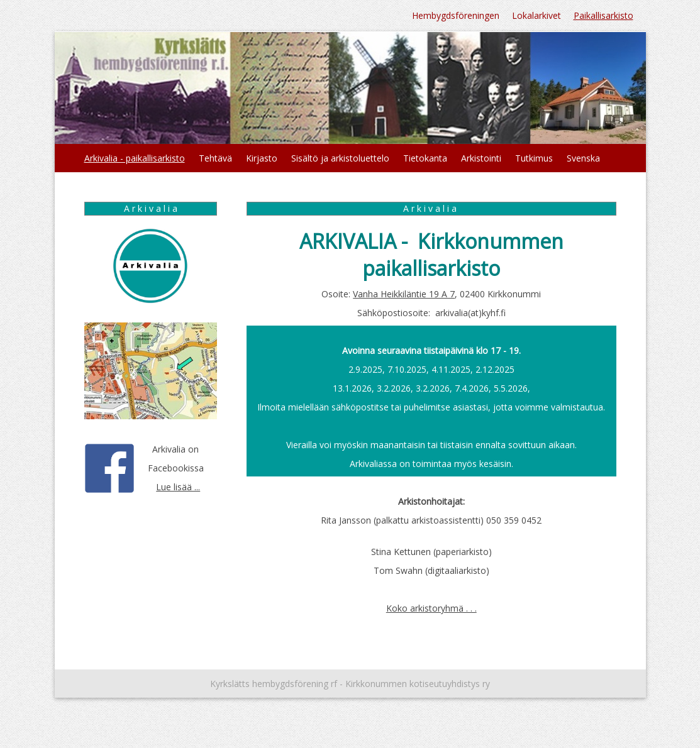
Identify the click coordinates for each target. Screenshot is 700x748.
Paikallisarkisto (603, 15)
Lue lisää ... (178, 487)
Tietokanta (425, 158)
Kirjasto (262, 158)
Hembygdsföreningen (456, 15)
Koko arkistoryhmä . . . (431, 608)
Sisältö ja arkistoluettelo (340, 158)
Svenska (583, 158)
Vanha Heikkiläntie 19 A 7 (404, 294)
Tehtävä (215, 158)
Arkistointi (481, 158)
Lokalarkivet (536, 15)
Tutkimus (534, 158)
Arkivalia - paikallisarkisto (135, 158)
